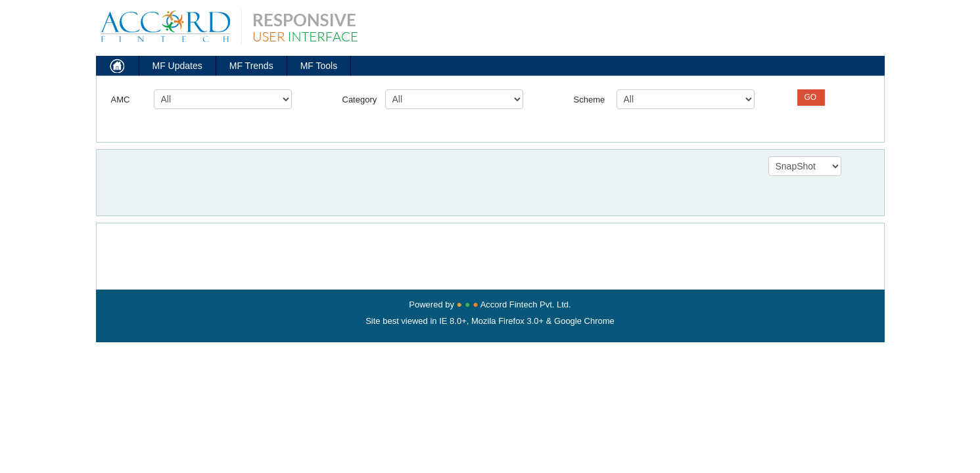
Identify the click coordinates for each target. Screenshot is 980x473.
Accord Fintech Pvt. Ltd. (526, 304)
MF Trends (251, 66)
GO (811, 97)
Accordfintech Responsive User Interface (227, 23)
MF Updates (177, 66)
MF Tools (319, 66)
